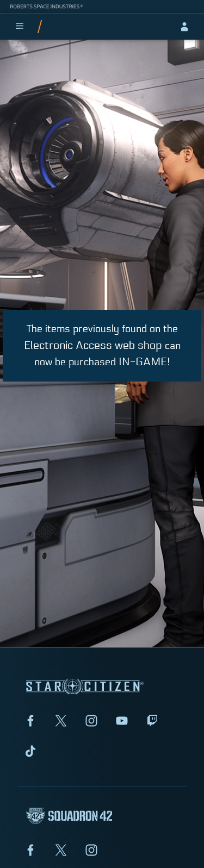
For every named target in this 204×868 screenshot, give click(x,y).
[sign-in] (184, 27)
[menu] (20, 27)
